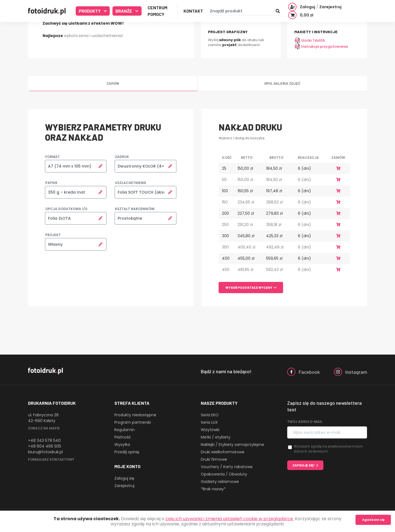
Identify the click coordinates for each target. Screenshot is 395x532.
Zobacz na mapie (44, 428)
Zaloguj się (124, 478)
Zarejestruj (124, 486)
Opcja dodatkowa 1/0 (66, 209)
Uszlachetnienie (131, 183)
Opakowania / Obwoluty (224, 474)
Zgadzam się (373, 520)
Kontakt (193, 11)
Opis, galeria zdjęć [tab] (282, 83)
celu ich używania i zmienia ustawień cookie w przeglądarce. (230, 519)
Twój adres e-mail (305, 422)
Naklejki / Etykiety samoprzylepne (232, 445)
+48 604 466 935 (45, 446)
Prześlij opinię (127, 452)
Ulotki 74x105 (310, 41)
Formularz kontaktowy (51, 459)
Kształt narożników (135, 209)
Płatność (123, 437)
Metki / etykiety (216, 437)
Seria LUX (209, 422)
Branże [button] (124, 11)
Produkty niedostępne (135, 415)
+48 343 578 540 (44, 440)
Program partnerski (133, 422)
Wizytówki (210, 430)
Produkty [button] (90, 11)
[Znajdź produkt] (245, 11)
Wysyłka (122, 445)
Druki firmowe (214, 459)
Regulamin (125, 430)
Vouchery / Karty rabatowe (227, 467)
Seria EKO (210, 415)
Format (53, 157)
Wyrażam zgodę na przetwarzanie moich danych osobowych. (328, 449)
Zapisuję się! (304, 465)
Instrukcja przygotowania (321, 47)
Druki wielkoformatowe (223, 452)
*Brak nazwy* (213, 489)
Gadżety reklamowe (220, 482)
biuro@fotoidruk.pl (45, 452)
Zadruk (122, 157)
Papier (51, 183)
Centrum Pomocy (157, 11)
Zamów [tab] (113, 83)
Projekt (53, 235)
